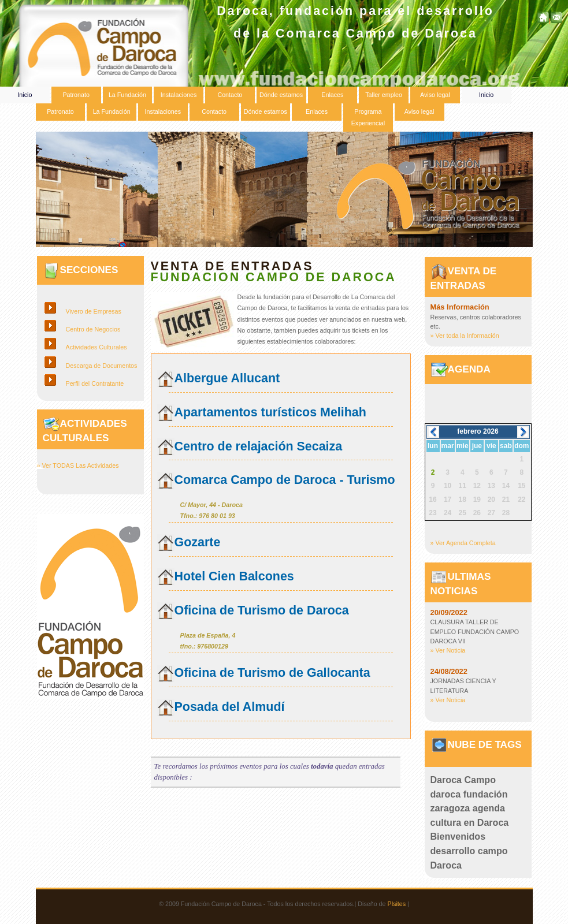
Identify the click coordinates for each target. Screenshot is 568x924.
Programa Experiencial (368, 117)
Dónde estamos (281, 95)
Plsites (397, 904)
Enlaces (332, 95)
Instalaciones (179, 95)
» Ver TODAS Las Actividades (78, 465)
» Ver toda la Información (465, 336)
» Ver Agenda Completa (463, 543)
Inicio (25, 95)
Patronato (76, 95)
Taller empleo (384, 95)
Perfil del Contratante (95, 383)
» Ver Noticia (448, 650)
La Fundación (127, 95)
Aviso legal (435, 95)
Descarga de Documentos (102, 366)
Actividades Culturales (96, 347)
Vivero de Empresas (94, 311)
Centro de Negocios (93, 329)
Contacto (230, 95)
